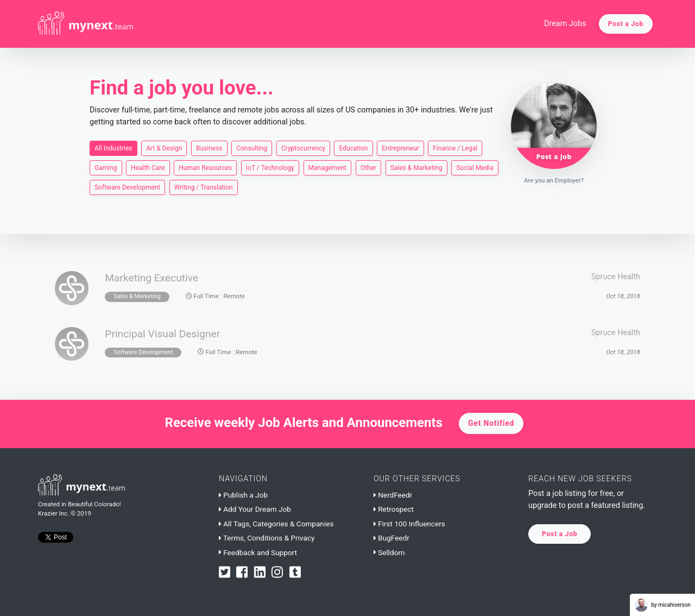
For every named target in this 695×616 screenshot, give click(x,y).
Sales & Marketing (416, 167)
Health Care (148, 167)
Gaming (106, 167)
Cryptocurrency (303, 148)
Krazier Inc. (53, 513)
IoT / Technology (270, 167)
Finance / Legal (455, 148)
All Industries (113, 148)
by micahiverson (663, 605)
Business (209, 148)
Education (353, 148)
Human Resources (205, 167)
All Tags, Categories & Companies (276, 524)
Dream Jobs (565, 24)
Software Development (127, 187)
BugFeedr (391, 538)
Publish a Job (243, 495)
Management (328, 167)
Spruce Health (616, 277)
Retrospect (394, 509)
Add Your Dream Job (255, 509)
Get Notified (491, 423)
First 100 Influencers (409, 524)
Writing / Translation (204, 187)
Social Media (475, 167)
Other (368, 167)
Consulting (252, 148)
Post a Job (626, 24)
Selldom (389, 552)
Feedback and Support (258, 552)
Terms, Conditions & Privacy (267, 538)
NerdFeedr (393, 495)
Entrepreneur (400, 148)
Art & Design (164, 148)
